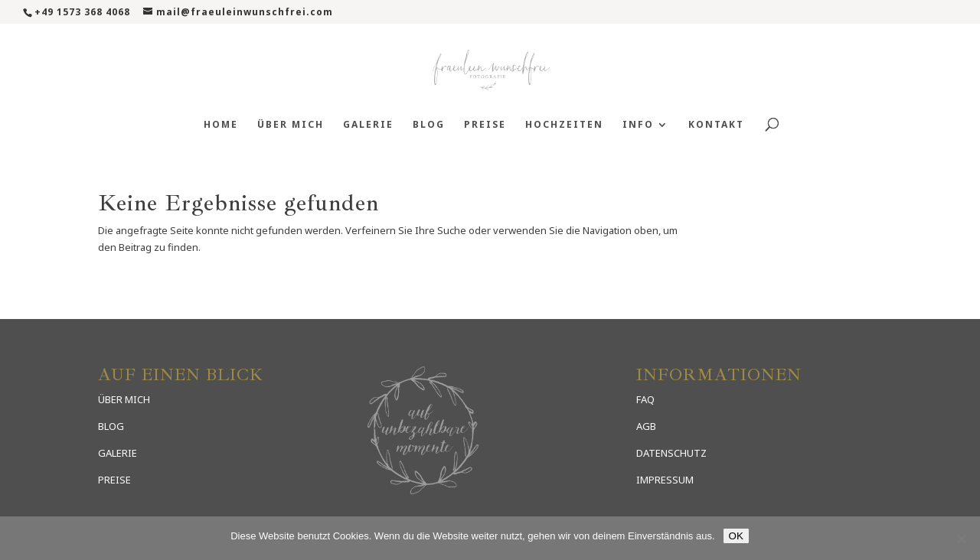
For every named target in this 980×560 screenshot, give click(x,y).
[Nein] (961, 539)
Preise (485, 125)
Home (221, 125)
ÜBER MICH (124, 399)
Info (638, 125)
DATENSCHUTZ (671, 453)
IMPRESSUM (665, 480)
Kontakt (716, 125)
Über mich (291, 125)
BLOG (111, 426)
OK (736, 536)
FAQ (645, 399)
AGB (646, 426)
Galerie (368, 125)
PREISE (114, 480)
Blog (429, 125)
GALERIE (118, 453)
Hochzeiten (564, 125)
